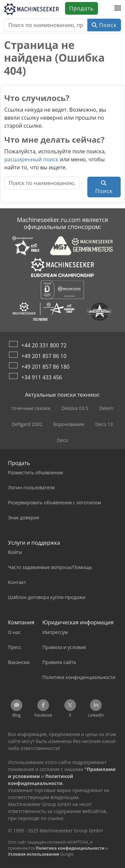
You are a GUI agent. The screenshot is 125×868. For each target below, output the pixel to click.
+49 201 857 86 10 (44, 356)
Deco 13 (104, 424)
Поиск (104, 25)
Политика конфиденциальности (70, 848)
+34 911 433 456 (42, 377)
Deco (62, 440)
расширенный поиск (31, 159)
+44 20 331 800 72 (44, 345)
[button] (118, 8)
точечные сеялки (31, 408)
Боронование (69, 424)
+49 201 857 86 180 (45, 367)
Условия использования (33, 854)
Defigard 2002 (27, 424)
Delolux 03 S (75, 408)
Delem (106, 408)
